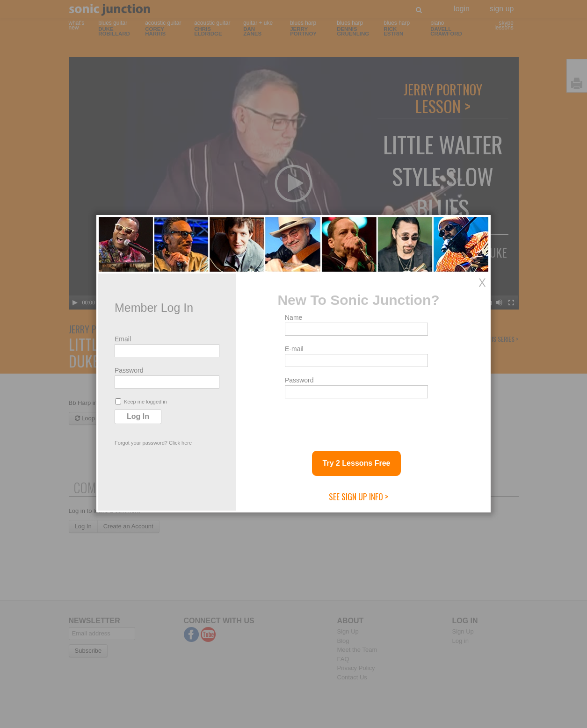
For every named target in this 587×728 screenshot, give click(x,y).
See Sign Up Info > (359, 497)
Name (293, 317)
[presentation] (356, 421)
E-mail (294, 349)
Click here (180, 443)
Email (123, 339)
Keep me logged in (141, 401)
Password (129, 370)
